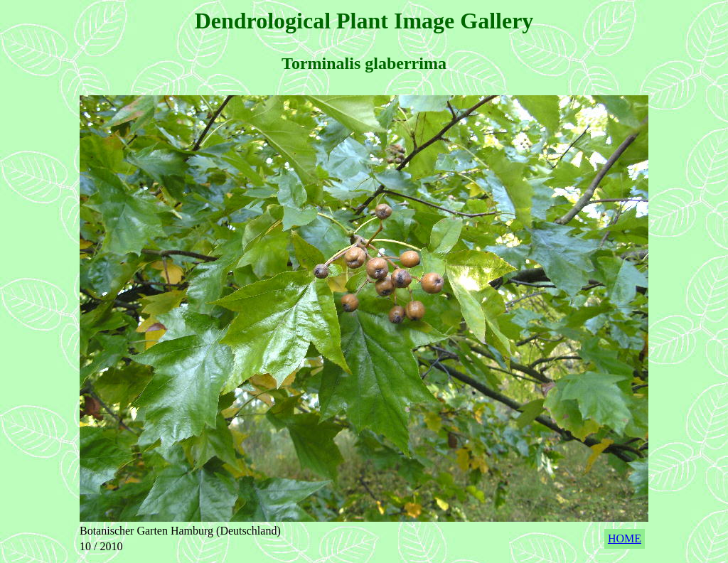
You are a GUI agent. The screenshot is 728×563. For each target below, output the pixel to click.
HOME (625, 538)
